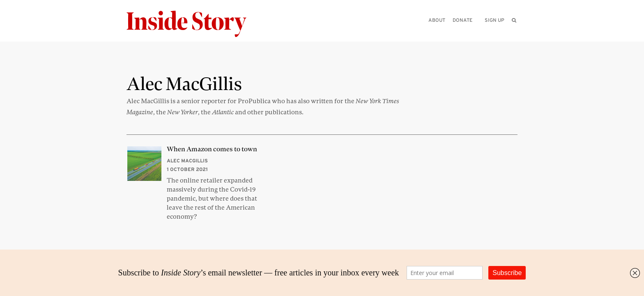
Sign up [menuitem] (494, 20)
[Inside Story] (192, 24)
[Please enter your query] (471, 31)
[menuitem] (514, 20)
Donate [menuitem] (462, 20)
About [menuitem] (437, 20)
